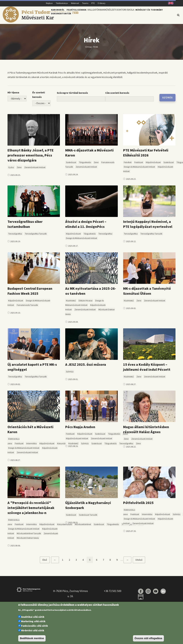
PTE (93, 3)
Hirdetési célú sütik (33, 630)
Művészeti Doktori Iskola (123, 15)
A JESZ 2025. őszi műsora (86, 366)
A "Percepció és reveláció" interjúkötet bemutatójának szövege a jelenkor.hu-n (31, 510)
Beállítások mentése (32, 638)
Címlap (88, 49)
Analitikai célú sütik (33, 617)
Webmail (75, 3)
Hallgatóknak (97, 15)
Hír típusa (13, 95)
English (170, 3)
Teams (85, 3)
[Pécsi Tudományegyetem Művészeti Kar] (40, 22)
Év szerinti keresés (39, 97)
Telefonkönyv (62, 3)
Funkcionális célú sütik (34, 626)
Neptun (49, 3)
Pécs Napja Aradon (80, 429)
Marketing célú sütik (33, 621)
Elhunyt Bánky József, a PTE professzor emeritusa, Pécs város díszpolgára (31, 157)
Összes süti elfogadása (148, 638)
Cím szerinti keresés (117, 95)
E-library (102, 3)
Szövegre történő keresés (72, 95)
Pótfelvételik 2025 (138, 505)
